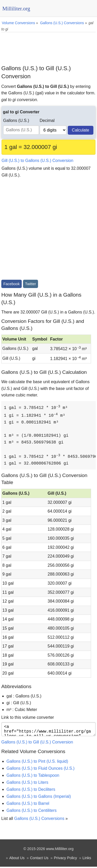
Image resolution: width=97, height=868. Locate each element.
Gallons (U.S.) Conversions (39, 820)
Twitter (31, 284)
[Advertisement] (48, 47)
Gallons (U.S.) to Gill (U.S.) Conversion (37, 743)
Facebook (12, 284)
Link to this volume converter (28, 717)
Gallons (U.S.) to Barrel (28, 805)
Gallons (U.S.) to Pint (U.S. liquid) (37, 763)
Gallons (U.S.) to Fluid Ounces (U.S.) (40, 770)
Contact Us (39, 859)
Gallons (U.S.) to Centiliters (32, 812)
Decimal (47, 120)
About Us (17, 859)
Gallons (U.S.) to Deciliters (31, 791)
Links (87, 859)
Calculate (81, 130)
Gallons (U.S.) (16, 120)
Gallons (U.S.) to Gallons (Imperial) (39, 798)
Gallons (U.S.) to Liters (27, 784)
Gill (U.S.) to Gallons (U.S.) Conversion (37, 161)
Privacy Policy (65, 859)
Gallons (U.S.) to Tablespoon (33, 777)
